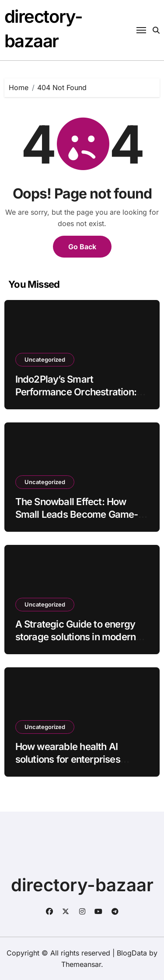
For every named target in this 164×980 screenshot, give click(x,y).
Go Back (82, 247)
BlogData (132, 953)
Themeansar (81, 964)
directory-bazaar (82, 885)
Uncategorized (45, 359)
